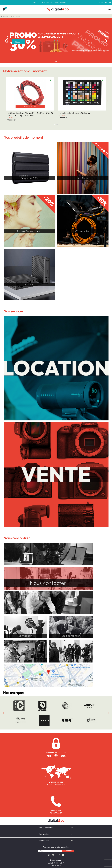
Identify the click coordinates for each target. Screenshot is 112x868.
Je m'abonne (68, 851)
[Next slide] (106, 41)
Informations (44, 841)
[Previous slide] (6, 41)
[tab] (56, 62)
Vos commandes (46, 828)
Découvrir (19, 42)
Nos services (44, 834)
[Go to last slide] (5, 101)
